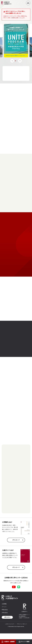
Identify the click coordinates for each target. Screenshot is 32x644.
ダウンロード (16, 540)
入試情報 (4, 604)
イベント (4, 607)
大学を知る (5, 613)
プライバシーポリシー (22, 624)
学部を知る (5, 610)
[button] (12, 61)
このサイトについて (10, 624)
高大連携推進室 (22, 616)
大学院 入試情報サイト (24, 615)
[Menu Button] (28, 3)
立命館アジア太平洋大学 (24, 618)
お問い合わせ (7, 617)
